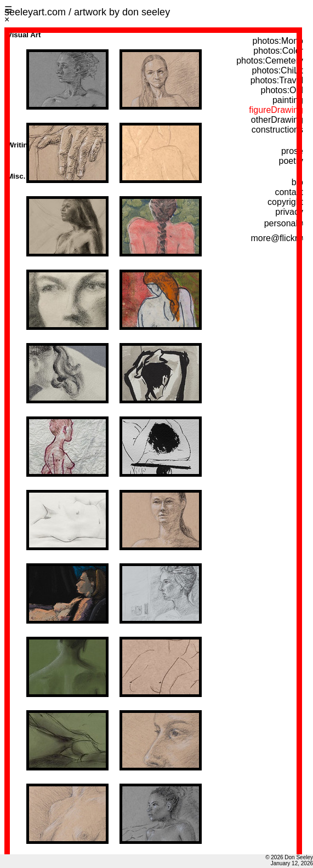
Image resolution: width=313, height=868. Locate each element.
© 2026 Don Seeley (289, 857)
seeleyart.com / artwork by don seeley (87, 12)
